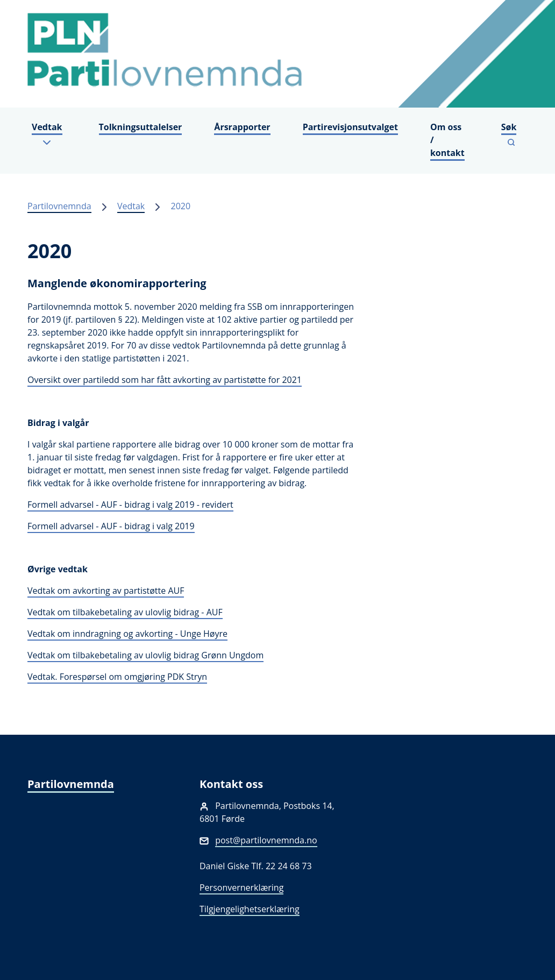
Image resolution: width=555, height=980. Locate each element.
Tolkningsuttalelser (141, 127)
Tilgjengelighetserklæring (250, 909)
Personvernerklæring (241, 887)
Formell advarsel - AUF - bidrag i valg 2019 (111, 526)
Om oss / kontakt (447, 140)
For (34, 505)
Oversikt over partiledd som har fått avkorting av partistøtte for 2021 (165, 380)
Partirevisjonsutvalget (350, 127)
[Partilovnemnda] (277, 54)
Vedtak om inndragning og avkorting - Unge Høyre (127, 634)
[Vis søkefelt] (511, 134)
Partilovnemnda (59, 206)
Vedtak (131, 206)
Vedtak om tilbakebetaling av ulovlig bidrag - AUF (125, 612)
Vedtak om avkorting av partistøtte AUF (106, 591)
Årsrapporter (242, 127)
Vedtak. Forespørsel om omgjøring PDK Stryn (117, 677)
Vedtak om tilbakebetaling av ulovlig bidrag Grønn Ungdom (145, 655)
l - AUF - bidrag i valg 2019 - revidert (162, 505)
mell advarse (66, 505)
